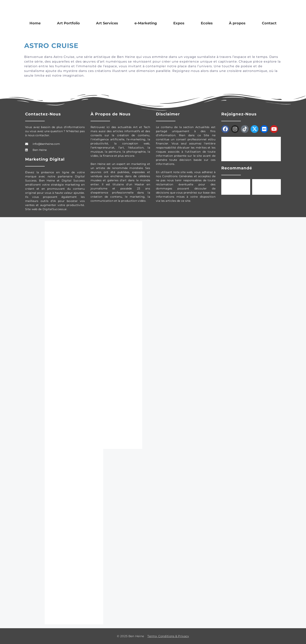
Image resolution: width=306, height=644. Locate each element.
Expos (179, 23)
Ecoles (207, 23)
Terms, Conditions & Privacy (168, 636)
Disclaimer (168, 114)
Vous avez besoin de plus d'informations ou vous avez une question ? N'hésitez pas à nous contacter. (55, 131)
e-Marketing (146, 23)
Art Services (107, 23)
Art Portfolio (68, 23)
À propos (237, 23)
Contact (269, 23)
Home (35, 23)
